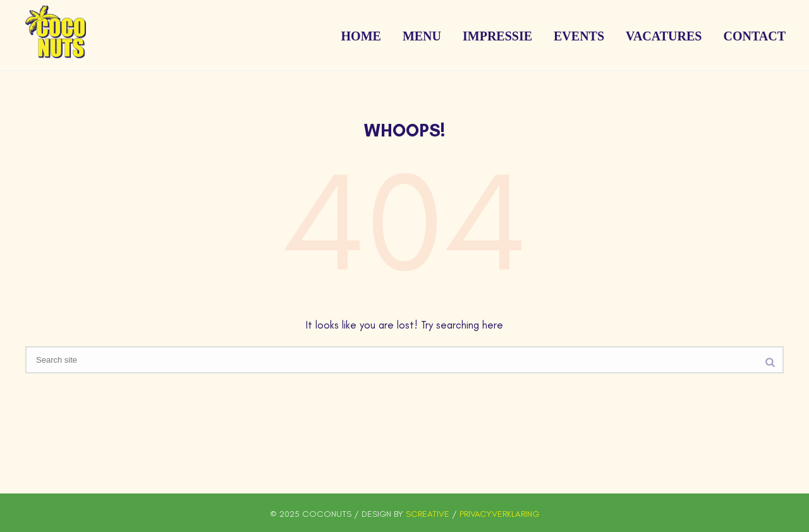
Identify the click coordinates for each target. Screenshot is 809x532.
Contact (754, 36)
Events (579, 36)
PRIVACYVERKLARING (499, 514)
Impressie (497, 36)
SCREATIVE (428, 514)
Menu (422, 36)
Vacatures (664, 36)
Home (361, 36)
